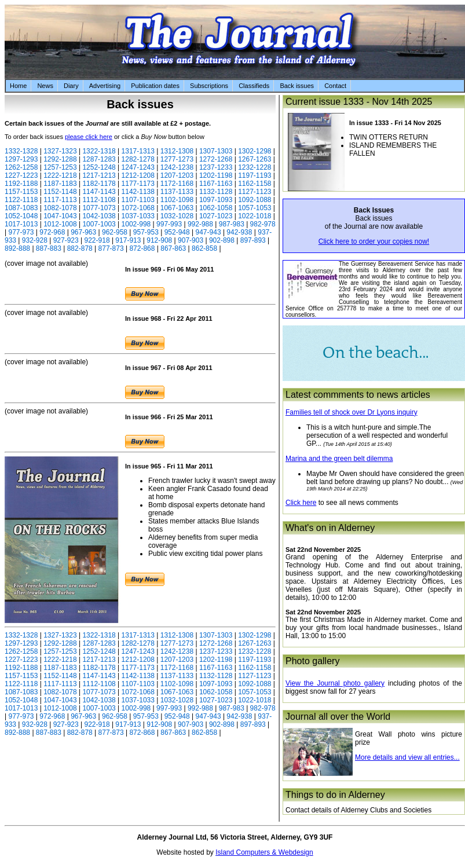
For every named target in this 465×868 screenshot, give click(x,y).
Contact (335, 86)
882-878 (80, 248)
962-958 (115, 232)
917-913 (128, 240)
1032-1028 (177, 216)
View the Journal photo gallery (335, 683)
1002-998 (136, 224)
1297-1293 (21, 159)
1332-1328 (21, 151)
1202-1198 (216, 175)
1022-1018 (255, 216)
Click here (301, 503)
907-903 (191, 240)
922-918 (97, 240)
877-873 (111, 248)
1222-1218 (60, 175)
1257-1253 (60, 167)
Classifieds (254, 86)
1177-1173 (138, 184)
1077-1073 (99, 208)
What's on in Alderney (330, 528)
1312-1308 (177, 151)
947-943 (208, 232)
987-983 (232, 224)
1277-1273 (177, 159)
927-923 (66, 240)
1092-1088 (255, 200)
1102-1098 (177, 200)
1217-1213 (99, 175)
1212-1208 (138, 175)
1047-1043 (60, 216)
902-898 (222, 240)
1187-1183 (60, 184)
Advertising (105, 86)
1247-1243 (138, 167)
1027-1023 (216, 216)
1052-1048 (21, 216)
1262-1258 (21, 167)
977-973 (21, 232)
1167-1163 (216, 184)
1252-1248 (99, 167)
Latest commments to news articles (358, 395)
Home (18, 86)
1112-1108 (99, 200)
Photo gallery (312, 661)
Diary (71, 86)
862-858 (204, 248)
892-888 (17, 248)
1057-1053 (255, 208)
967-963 (83, 232)
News (45, 86)
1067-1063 (177, 208)
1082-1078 (60, 208)
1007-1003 (99, 224)
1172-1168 (177, 184)
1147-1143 (99, 192)
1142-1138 (138, 192)
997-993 (169, 224)
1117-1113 (60, 200)
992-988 (200, 224)
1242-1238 (177, 167)
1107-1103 (138, 200)
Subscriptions (209, 86)
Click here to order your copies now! (374, 241)
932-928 (35, 240)
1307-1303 (216, 151)
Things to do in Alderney (335, 795)
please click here (89, 137)
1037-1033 (138, 216)
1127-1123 (255, 192)
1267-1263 (255, 159)
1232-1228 (255, 167)
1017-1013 (21, 224)
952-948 (177, 232)
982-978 (263, 224)
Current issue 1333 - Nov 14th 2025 (359, 102)
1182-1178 (99, 184)
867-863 (173, 248)
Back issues (297, 86)
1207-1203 (177, 175)
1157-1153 (21, 192)
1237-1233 (216, 167)
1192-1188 (21, 184)
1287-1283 (99, 159)
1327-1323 (60, 151)
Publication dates (155, 86)
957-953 (146, 232)
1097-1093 (216, 200)
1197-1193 (255, 175)
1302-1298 (255, 151)
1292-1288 (60, 159)
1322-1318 (99, 151)
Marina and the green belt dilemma (339, 459)
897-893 (253, 240)
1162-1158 (255, 184)
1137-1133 (177, 192)
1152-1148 (60, 192)
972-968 (52, 232)
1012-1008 (60, 224)
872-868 (142, 248)
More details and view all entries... (407, 757)
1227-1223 (21, 175)
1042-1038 (99, 216)
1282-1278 (138, 159)
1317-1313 (138, 151)
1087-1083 (21, 208)
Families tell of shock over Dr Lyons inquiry (352, 412)
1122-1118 (21, 200)
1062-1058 (216, 208)
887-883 (49, 248)
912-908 (159, 240)
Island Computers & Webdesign (264, 852)
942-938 (239, 232)
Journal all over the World (338, 717)
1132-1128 (216, 192)
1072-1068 (138, 208)
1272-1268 (216, 159)
